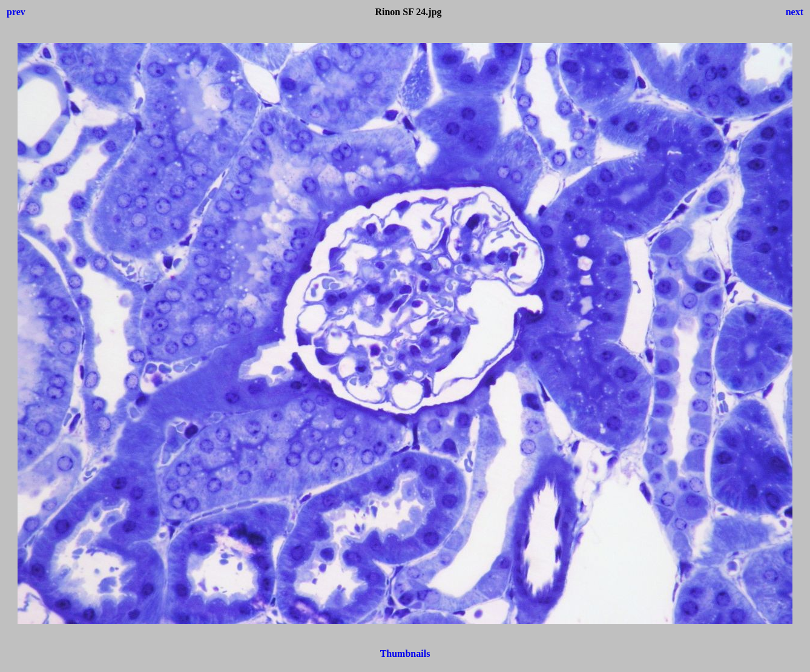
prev (16, 12)
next (795, 12)
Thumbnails (405, 654)
